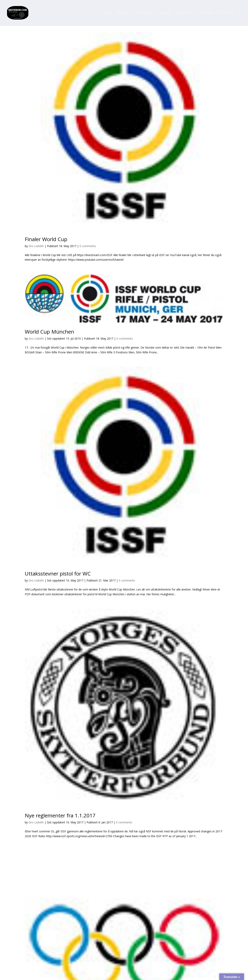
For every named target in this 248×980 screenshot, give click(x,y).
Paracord (226, 13)
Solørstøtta (186, 13)
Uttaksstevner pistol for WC (58, 573)
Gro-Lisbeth (36, 246)
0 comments (88, 246)
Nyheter (124, 13)
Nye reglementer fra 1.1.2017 (60, 815)
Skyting (164, 13)
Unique (207, 13)
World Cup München (49, 332)
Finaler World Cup (46, 239)
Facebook (144, 13)
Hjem (107, 13)
